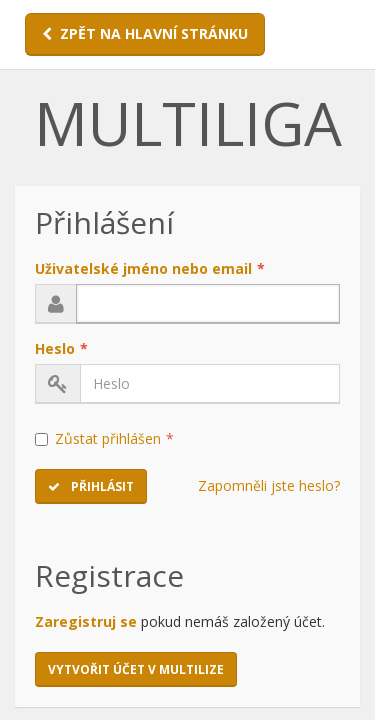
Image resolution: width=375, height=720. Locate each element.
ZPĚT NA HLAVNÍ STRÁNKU (145, 33)
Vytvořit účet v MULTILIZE (136, 669)
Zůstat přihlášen (104, 438)
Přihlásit (91, 486)
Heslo (61, 348)
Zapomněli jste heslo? (269, 485)
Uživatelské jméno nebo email (150, 268)
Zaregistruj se (86, 621)
